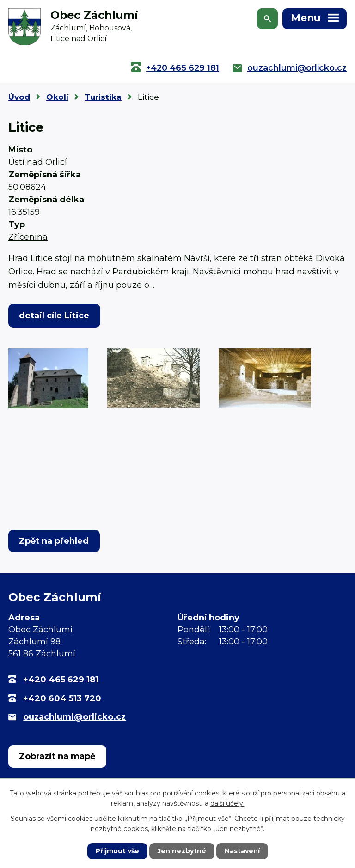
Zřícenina (28, 237)
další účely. (227, 803)
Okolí (57, 97)
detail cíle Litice (54, 316)
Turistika (103, 97)
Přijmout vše (117, 851)
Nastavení (242, 851)
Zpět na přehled (54, 541)
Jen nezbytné (182, 851)
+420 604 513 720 (62, 698)
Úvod (19, 97)
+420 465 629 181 (183, 68)
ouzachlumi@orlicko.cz (297, 68)
